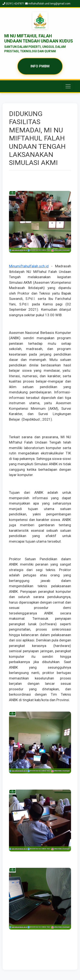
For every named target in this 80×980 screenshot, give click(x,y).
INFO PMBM (40, 66)
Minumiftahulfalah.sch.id (29, 266)
